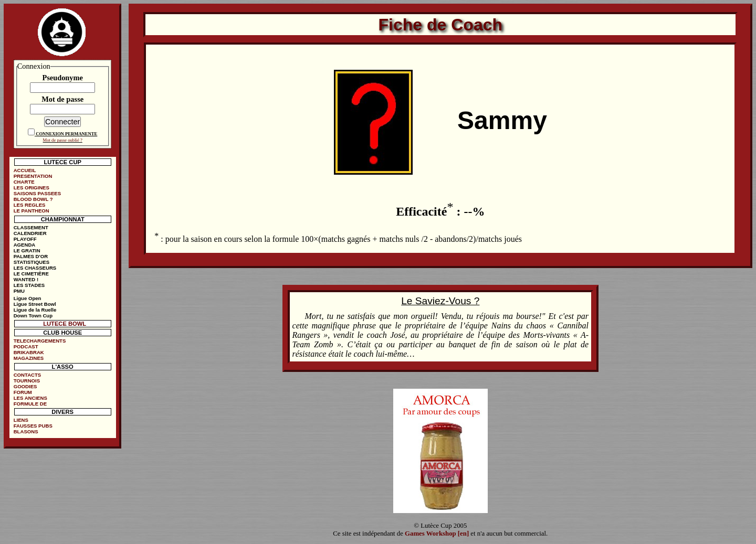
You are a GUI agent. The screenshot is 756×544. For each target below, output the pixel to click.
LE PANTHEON (31, 211)
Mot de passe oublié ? (63, 140)
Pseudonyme (62, 78)
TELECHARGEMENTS (40, 341)
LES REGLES (30, 205)
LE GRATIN (27, 250)
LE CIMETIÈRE (31, 274)
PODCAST (26, 346)
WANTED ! (26, 279)
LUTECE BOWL (65, 324)
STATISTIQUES (31, 262)
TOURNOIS (27, 381)
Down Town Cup (33, 316)
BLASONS (26, 431)
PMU (19, 291)
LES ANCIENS (30, 398)
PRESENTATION (33, 176)
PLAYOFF (25, 239)
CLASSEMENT (31, 227)
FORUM (23, 392)
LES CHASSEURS (35, 268)
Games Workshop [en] (437, 534)
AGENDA (25, 245)
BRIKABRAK (29, 352)
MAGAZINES (29, 358)
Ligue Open (28, 298)
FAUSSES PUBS (33, 426)
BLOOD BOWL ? (33, 199)
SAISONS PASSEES (37, 193)
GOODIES (25, 386)
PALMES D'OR (31, 256)
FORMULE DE (30, 404)
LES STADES (29, 285)
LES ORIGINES (31, 188)
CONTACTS (28, 375)
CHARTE (24, 182)
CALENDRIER (30, 233)
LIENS (21, 420)
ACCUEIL (25, 170)
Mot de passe (62, 99)
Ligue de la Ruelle (35, 310)
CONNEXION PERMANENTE (66, 134)
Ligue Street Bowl (35, 304)
